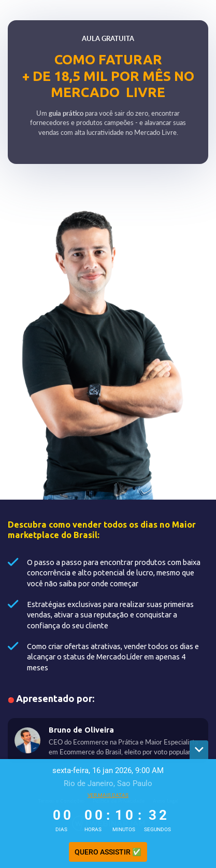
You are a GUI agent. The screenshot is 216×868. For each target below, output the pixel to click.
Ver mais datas (108, 795)
